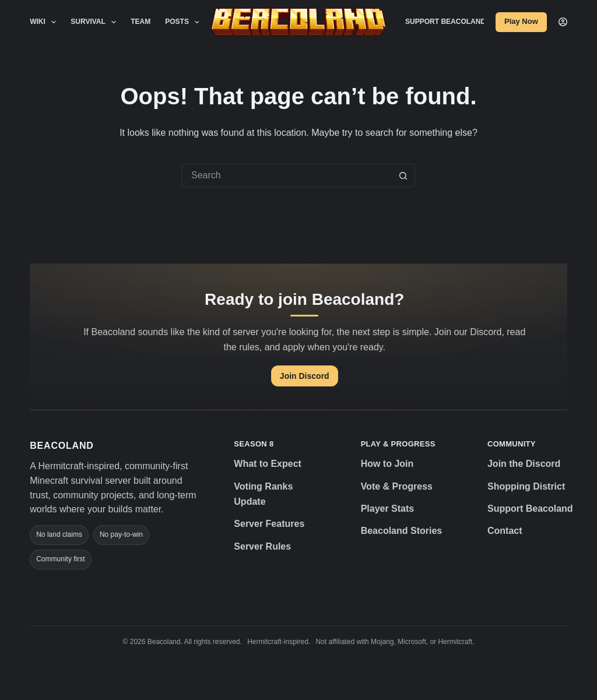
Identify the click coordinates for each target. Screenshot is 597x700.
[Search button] (403, 175)
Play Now (521, 21)
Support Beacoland (445, 22)
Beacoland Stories (402, 531)
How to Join (387, 464)
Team (141, 22)
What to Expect (268, 464)
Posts (185, 22)
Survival (96, 22)
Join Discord (305, 376)
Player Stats (388, 509)
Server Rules (262, 546)
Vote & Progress (397, 486)
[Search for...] (287, 175)
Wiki (45, 22)
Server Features (269, 524)
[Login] (563, 22)
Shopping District (526, 486)
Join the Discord (524, 464)
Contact (505, 531)
